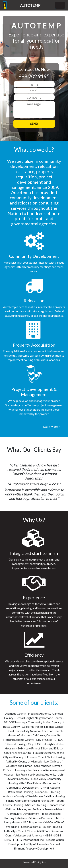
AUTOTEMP (30, 5)
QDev (42, 862)
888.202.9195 (34, 76)
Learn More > (51, 426)
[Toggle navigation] (60, 5)
